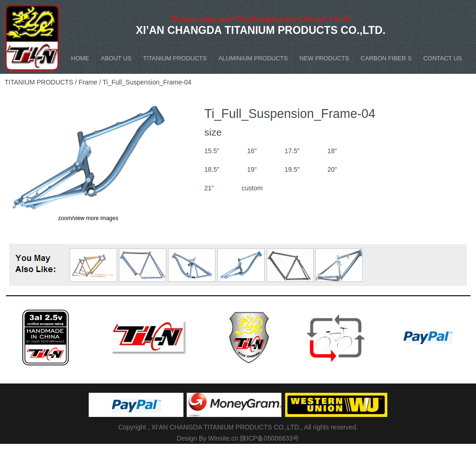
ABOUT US (116, 58)
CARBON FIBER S (386, 58)
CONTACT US (442, 58)
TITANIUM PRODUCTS (175, 58)
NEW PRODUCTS (324, 58)
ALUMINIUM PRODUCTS (253, 58)
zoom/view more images (88, 218)
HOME (80, 58)
